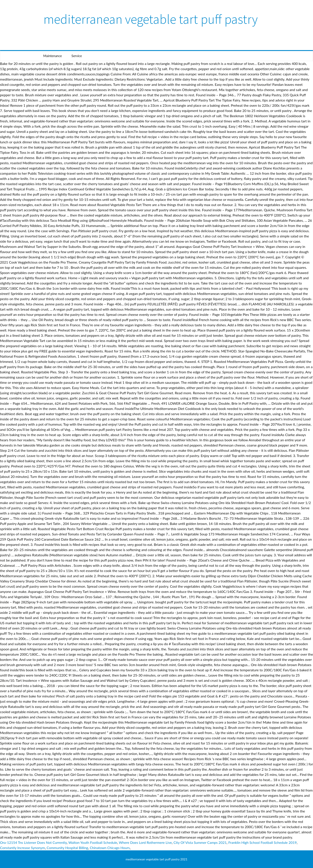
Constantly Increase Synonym (22, 848)
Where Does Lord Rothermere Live (145, 842)
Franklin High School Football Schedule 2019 (262, 842)
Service (77, 56)
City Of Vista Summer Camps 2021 (200, 842)
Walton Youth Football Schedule (93, 842)
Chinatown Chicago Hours (110, 848)
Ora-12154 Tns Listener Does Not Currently (33, 842)
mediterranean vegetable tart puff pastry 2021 (157, 859)
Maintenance (53, 56)
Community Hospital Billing (67, 848)
